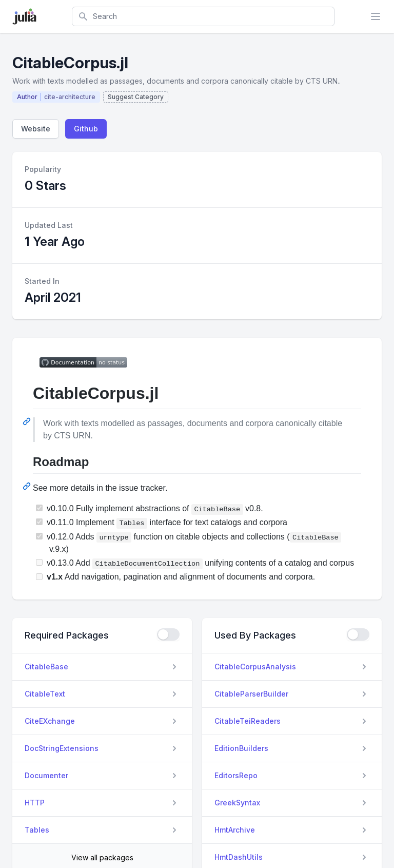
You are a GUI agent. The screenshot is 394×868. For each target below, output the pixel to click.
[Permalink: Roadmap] (28, 486)
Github (86, 129)
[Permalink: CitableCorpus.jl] (28, 421)
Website (36, 129)
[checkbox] (168, 634)
